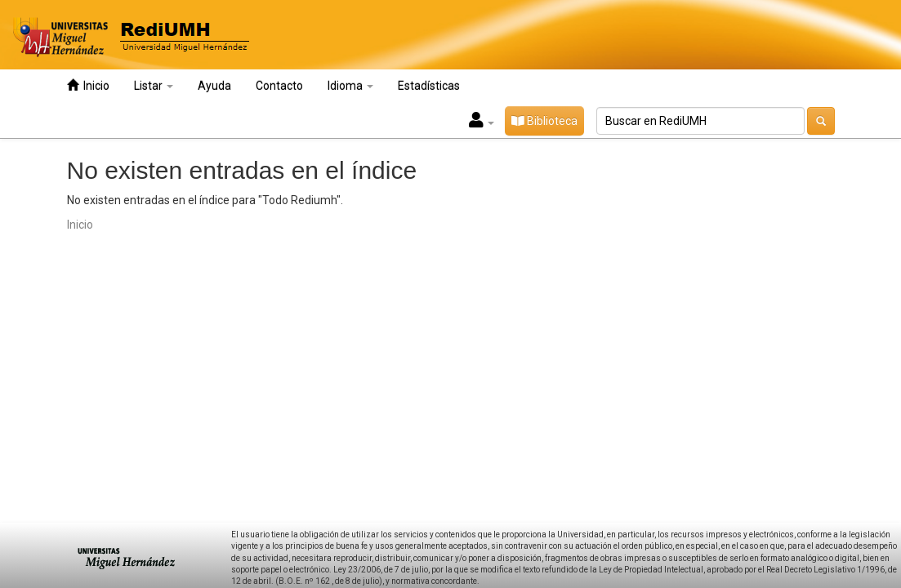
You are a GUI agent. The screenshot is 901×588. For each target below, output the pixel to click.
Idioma (350, 86)
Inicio (88, 85)
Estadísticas (429, 86)
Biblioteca (544, 121)
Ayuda (214, 86)
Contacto (279, 86)
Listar (154, 86)
